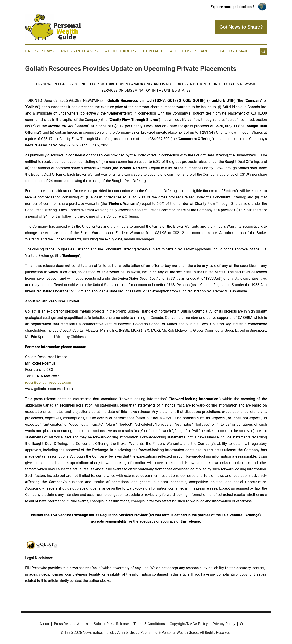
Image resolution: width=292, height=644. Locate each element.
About (44, 624)
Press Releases (79, 51)
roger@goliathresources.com (48, 382)
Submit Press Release (111, 624)
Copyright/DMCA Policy (189, 624)
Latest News (39, 51)
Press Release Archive (71, 624)
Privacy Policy (224, 624)
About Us (180, 51)
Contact (153, 51)
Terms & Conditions (149, 624)
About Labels (120, 51)
